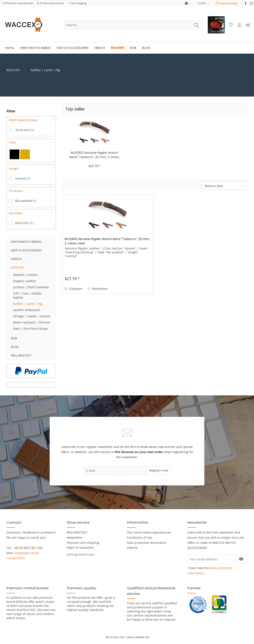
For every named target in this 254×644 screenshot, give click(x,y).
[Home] (10, 48)
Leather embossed (26, 310)
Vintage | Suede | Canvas (32, 316)
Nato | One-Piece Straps (31, 329)
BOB (14, 338)
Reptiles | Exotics (26, 275)
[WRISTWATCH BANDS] (35, 48)
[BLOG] (146, 48)
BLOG (15, 347)
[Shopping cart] (248, 25)
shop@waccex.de (27, 553)
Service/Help (227, 3)
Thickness (16, 191)
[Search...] (133, 25)
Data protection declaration (147, 543)
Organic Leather (25, 281)
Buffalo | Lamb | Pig (28, 304)
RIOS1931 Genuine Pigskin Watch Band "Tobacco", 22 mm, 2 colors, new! (95, 155)
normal (23, 178)
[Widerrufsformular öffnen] (81, 554)
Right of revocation (80, 548)
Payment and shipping (83, 543)
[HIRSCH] (100, 48)
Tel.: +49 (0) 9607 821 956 (24, 548)
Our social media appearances (149, 532)
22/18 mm (25, 130)
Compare (73, 289)
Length (14, 169)
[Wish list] (230, 25)
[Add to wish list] (98, 289)
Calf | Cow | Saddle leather (27, 295)
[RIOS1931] (118, 48)
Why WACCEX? (21, 355)
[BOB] (133, 48)
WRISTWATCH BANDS (26, 242)
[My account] (239, 25)
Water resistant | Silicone (31, 322)
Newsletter (75, 537)
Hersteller (16, 213)
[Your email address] (211, 559)
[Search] (197, 25)
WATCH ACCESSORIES (26, 250)
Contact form (16, 558)
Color (13, 142)
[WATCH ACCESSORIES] (73, 48)
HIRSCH (16, 259)
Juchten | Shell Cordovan (31, 287)
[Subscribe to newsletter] (241, 559)
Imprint (132, 548)
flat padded (26, 201)
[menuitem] (227, 3)
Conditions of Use (140, 537)
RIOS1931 (24, 223)
